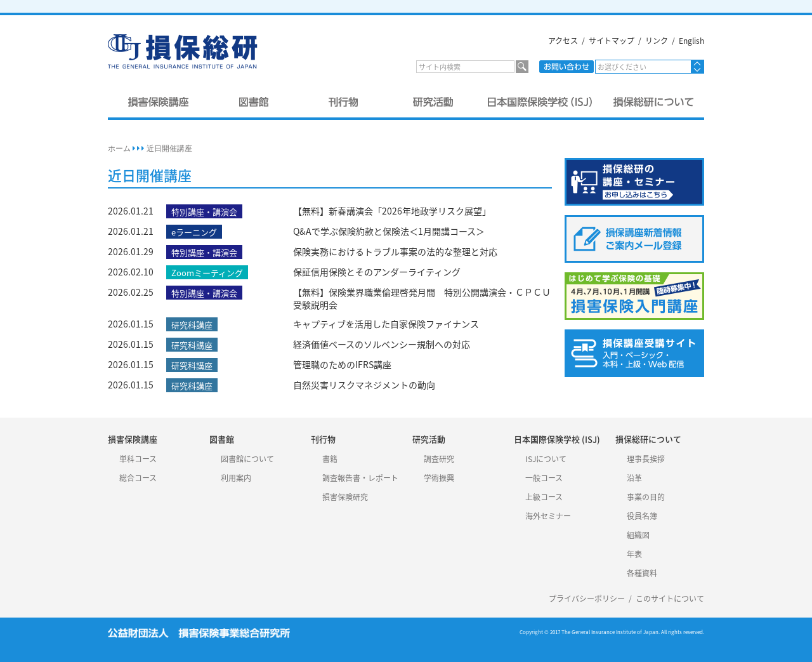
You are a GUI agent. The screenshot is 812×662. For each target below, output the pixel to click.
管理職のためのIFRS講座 (342, 364)
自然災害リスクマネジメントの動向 (364, 385)
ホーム (119, 149)
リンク (657, 41)
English (691, 41)
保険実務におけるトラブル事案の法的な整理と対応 (395, 251)
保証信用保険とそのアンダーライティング (377, 272)
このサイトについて (670, 599)
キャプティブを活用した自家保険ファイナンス (386, 324)
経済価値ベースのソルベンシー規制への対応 (382, 344)
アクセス (563, 41)
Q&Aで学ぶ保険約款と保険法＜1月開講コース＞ (389, 231)
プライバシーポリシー (587, 599)
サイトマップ (612, 41)
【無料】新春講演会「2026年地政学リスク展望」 (392, 211)
